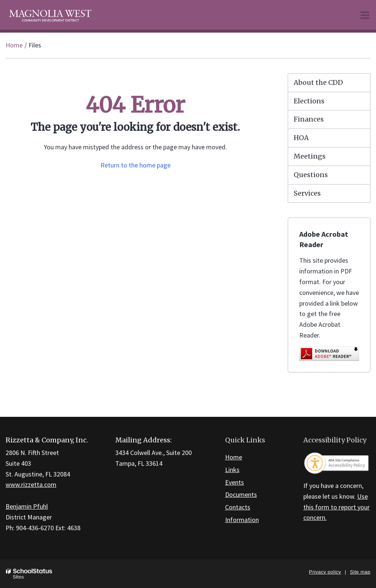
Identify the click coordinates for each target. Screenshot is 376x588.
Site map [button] (360, 572)
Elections (309, 101)
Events (235, 482)
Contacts (238, 507)
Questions (311, 175)
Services (307, 193)
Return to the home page (136, 165)
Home (14, 45)
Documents (241, 494)
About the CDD (318, 82)
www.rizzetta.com (31, 484)
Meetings (310, 156)
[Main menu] (365, 15)
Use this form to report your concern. (337, 507)
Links (232, 470)
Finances (309, 119)
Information (242, 520)
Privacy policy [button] (325, 572)
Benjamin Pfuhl (27, 506)
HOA (301, 138)
